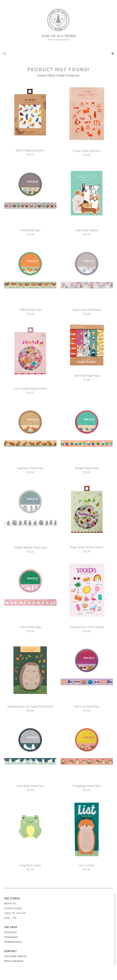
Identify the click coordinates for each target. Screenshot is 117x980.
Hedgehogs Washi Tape (87, 786)
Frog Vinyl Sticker (30, 865)
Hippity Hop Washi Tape (87, 310)
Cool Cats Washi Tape (87, 706)
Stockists (10, 932)
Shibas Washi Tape (30, 310)
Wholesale (11, 937)
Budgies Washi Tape (87, 468)
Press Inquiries (14, 961)
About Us (10, 904)
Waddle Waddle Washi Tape (30, 548)
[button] (4, 54)
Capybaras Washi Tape (30, 468)
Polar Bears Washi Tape (30, 786)
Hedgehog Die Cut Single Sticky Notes (30, 706)
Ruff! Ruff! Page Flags (87, 376)
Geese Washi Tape (30, 627)
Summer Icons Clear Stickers (87, 627)
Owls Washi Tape (30, 230)
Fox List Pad (87, 865)
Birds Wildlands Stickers (30, 150)
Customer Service (15, 956)
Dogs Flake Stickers (87, 230)
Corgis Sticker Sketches (87, 151)
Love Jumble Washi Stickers (30, 389)
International (13, 942)
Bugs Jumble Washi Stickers (87, 547)
